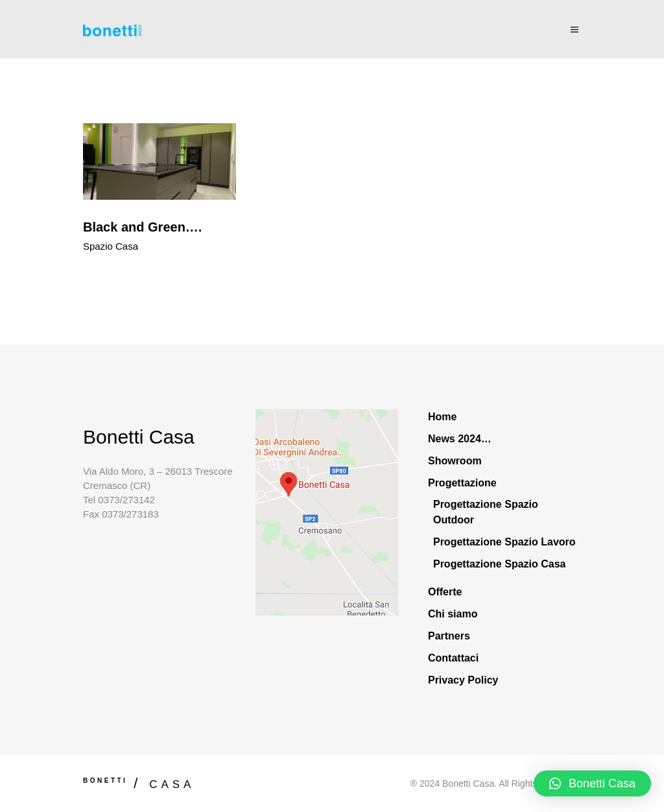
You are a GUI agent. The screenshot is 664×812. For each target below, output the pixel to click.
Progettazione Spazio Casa (500, 564)
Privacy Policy (463, 680)
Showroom (455, 461)
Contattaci (453, 658)
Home (442, 417)
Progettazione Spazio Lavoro (504, 542)
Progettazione (462, 483)
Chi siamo (453, 614)
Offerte (445, 592)
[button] (592, 783)
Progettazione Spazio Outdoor (486, 512)
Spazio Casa (111, 246)
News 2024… (460, 439)
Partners (449, 636)
